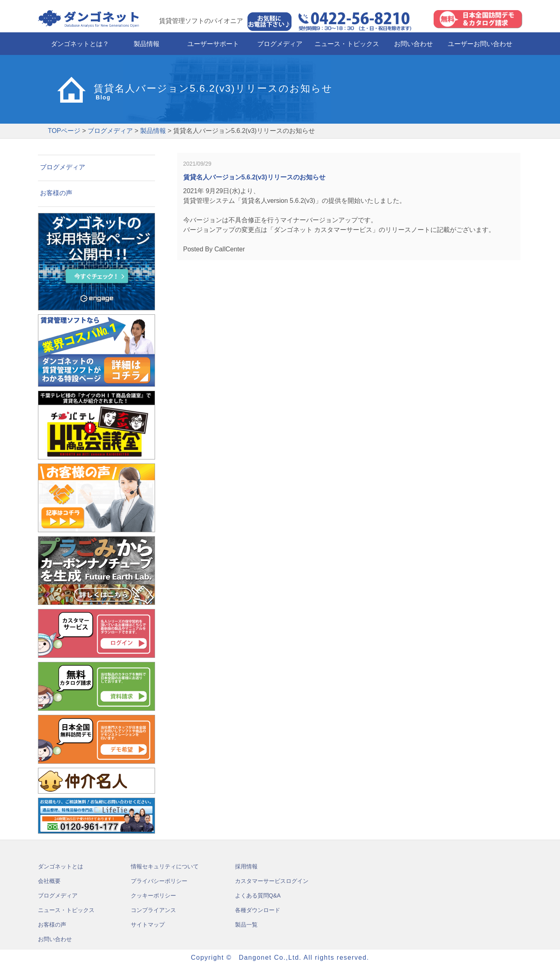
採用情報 (246, 866)
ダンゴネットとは (61, 866)
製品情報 (147, 44)
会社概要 (49, 881)
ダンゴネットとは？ (80, 44)
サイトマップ (148, 925)
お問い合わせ (413, 44)
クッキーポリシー (153, 895)
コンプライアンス (153, 910)
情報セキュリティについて (165, 866)
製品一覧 (246, 925)
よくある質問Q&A (258, 895)
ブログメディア (280, 44)
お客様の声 (56, 193)
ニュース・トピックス (347, 44)
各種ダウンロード (258, 910)
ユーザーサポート (213, 44)
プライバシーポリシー (159, 881)
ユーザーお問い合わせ (480, 44)
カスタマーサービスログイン (272, 881)
